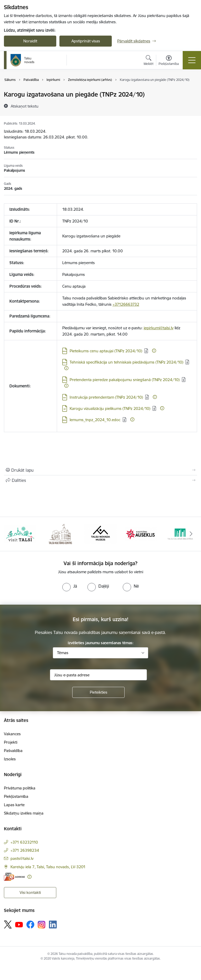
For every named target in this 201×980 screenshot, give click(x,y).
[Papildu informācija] (154, 351)
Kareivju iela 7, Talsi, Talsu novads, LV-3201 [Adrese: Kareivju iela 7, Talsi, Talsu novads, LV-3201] (48, 867)
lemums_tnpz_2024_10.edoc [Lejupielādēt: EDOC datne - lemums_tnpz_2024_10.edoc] (95, 420)
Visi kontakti (30, 892)
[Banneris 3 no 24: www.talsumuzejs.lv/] (100, 534)
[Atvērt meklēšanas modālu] (149, 61)
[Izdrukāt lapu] (100, 470)
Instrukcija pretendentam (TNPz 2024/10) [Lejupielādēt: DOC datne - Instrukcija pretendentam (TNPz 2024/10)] (106, 397)
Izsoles (10, 759)
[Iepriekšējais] (10, 534)
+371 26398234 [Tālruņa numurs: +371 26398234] (25, 850)
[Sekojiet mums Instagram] (42, 925)
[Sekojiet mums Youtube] (19, 924)
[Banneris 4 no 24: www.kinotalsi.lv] (141, 534)
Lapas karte (14, 805)
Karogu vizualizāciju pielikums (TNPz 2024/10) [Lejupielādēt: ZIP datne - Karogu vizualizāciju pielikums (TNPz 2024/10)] (110, 408)
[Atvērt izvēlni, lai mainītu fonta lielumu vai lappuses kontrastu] (169, 61)
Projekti (11, 742)
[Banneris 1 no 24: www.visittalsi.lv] (20, 534)
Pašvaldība (13, 751)
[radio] (70, 586)
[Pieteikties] (98, 692)
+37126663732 (126, 304)
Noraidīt (30, 41)
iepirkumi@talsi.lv (159, 328)
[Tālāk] (191, 534)
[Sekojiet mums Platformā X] (8, 925)
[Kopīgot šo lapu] (100, 480)
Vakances (12, 734)
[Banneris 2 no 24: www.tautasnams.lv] (60, 534)
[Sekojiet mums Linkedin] (53, 925)
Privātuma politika (20, 788)
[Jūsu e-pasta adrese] (98, 675)
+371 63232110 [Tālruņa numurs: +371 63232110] (24, 842)
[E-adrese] (14, 877)
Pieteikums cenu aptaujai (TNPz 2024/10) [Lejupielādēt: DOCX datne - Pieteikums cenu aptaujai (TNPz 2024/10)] (106, 351)
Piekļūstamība (16, 796)
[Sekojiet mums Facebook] (30, 925)
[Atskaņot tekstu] (25, 106)
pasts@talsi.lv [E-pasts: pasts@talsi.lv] (22, 858)
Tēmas (63, 653)
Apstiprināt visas (86, 41)
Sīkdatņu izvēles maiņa (24, 813)
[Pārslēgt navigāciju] (192, 60)
